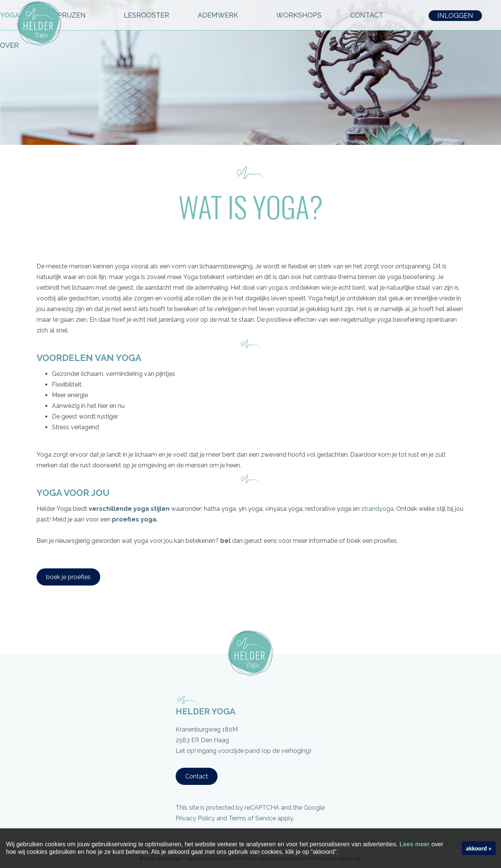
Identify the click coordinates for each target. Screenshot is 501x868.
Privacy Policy (195, 818)
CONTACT (371, 15)
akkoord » (479, 848)
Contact (197, 776)
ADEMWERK (223, 15)
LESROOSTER (146, 15)
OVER (14, 45)
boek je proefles (68, 577)
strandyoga (377, 509)
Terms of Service (252, 818)
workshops (299, 15)
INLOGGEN (455, 15)
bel (225, 541)
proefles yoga (134, 519)
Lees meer (415, 844)
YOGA (14, 15)
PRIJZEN (76, 15)
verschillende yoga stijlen (129, 509)
